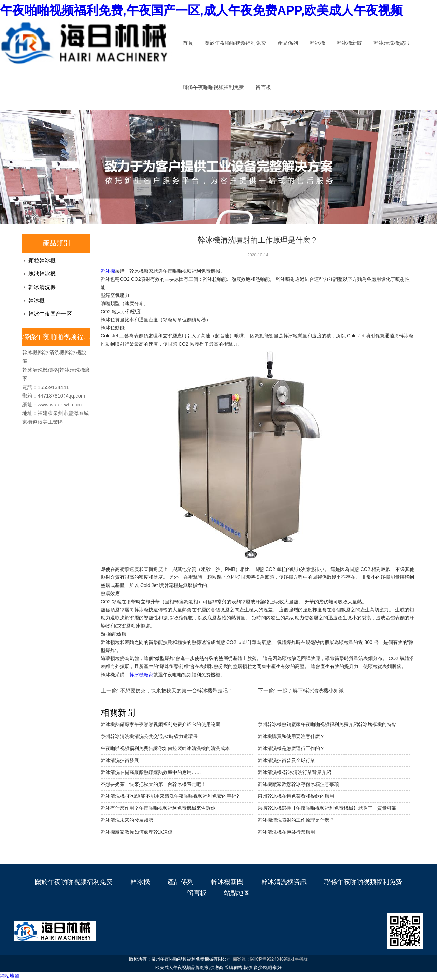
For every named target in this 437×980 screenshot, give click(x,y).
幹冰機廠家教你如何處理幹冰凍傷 (137, 832)
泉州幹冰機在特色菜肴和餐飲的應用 (296, 796)
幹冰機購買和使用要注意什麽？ (291, 736)
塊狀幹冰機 (42, 274)
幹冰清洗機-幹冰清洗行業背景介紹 (294, 772)
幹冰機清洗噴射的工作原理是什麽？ (296, 820)
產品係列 (288, 43)
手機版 (301, 959)
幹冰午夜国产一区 (50, 314)
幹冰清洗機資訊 (391, 43)
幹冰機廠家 (141, 675)
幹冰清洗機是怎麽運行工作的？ (291, 748)
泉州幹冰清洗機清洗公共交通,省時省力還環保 (149, 736)
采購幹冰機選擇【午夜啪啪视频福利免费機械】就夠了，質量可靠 (327, 808)
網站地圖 (10, 976)
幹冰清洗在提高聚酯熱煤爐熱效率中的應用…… (151, 772)
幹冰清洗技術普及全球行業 (286, 760)
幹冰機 (317, 43)
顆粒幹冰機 (42, 261)
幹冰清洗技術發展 (120, 760)
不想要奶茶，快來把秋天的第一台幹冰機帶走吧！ (177, 690)
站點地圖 (237, 893)
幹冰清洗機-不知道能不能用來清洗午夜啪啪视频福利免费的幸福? (170, 796)
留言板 (263, 87)
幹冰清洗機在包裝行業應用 (286, 832)
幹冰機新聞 (349, 43)
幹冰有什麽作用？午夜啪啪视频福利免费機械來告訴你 (158, 808)
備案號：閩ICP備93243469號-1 (264, 959)
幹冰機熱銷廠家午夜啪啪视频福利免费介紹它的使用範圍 (160, 724)
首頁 (188, 43)
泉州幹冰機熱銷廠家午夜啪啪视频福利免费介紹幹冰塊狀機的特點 (327, 724)
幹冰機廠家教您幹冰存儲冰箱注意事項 (298, 784)
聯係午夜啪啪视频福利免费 (213, 87)
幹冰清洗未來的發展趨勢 (127, 820)
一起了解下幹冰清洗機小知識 (311, 690)
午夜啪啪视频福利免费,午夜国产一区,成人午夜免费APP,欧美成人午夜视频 (201, 10)
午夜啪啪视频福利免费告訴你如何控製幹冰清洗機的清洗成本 (165, 748)
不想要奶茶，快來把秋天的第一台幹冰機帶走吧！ (153, 784)
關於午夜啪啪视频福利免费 (235, 43)
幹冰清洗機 (42, 287)
